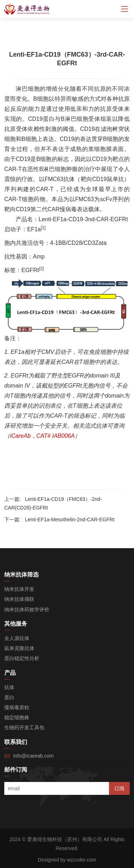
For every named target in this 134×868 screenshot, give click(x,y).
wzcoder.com (82, 860)
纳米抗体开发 (19, 589)
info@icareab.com (33, 756)
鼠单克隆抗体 (19, 648)
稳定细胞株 (17, 717)
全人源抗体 (17, 638)
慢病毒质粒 (17, 707)
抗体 (9, 687)
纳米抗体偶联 (19, 599)
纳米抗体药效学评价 (27, 610)
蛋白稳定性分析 (22, 658)
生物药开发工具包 (24, 727)
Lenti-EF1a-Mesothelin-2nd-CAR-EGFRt (70, 520)
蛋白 (9, 697)
